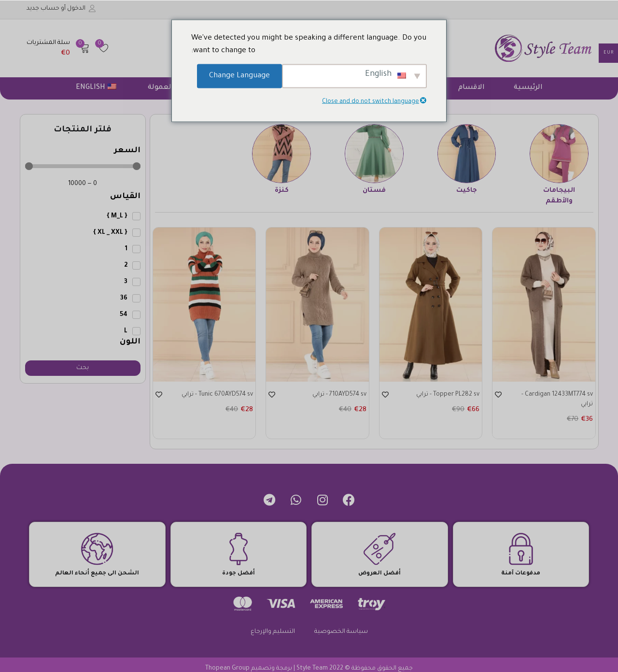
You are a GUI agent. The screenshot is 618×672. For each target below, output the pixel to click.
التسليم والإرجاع (273, 624)
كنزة (282, 191)
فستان (374, 191)
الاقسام (471, 88)
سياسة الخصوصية (341, 624)
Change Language (239, 76)
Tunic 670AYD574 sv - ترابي (212, 395)
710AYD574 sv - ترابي (335, 395)
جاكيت (467, 191)
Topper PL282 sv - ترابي (443, 395)
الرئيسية (528, 88)
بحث (83, 368)
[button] (58, 48)
